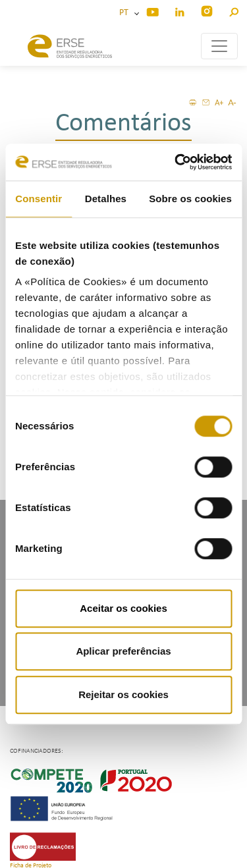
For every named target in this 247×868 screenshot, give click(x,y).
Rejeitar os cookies (123, 694)
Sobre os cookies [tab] (190, 199)
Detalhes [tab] (106, 199)
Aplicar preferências (123, 651)
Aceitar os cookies (123, 608)
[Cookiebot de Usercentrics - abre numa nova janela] (176, 162)
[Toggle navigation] (219, 46)
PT (126, 13)
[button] (233, 10)
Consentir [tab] (39, 199)
